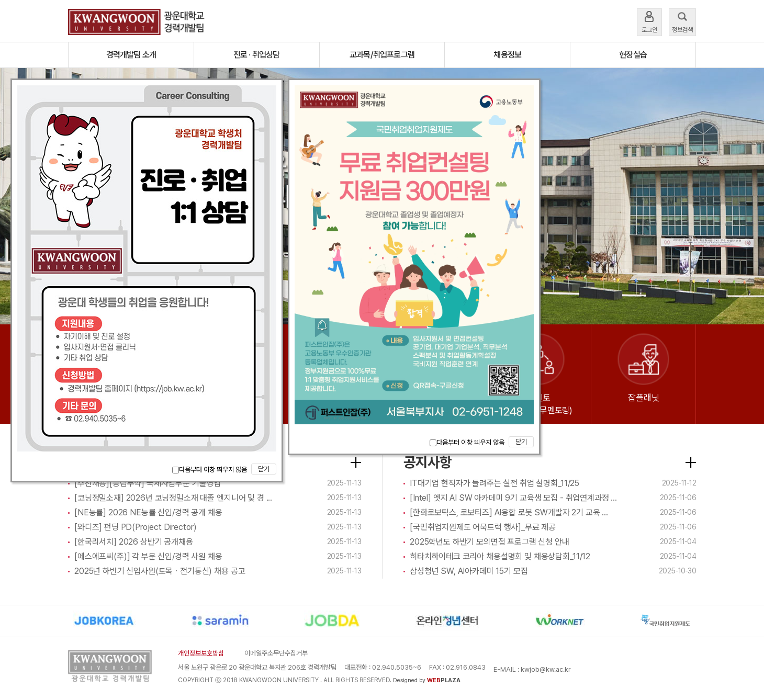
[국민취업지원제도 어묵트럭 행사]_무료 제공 (483, 527)
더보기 (356, 462)
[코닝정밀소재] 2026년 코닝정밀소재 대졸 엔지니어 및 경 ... (173, 498)
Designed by (427, 680)
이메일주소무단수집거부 (276, 653)
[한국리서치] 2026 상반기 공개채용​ (134, 542)
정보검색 (682, 21)
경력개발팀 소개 (131, 55)
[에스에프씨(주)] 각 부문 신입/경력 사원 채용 (148, 556)
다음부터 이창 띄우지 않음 (210, 470)
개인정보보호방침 (201, 653)
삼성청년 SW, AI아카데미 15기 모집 (469, 571)
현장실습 (633, 55)
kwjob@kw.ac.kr (546, 669)
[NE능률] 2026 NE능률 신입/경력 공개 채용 (148, 512)
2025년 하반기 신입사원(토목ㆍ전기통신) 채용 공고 (160, 571)
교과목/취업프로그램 (382, 55)
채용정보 (507, 55)
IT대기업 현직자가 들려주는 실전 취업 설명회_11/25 (495, 483)
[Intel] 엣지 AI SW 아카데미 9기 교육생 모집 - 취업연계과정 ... (513, 498)
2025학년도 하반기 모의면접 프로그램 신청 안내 (490, 542)
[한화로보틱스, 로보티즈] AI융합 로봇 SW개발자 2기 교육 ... (509, 512)
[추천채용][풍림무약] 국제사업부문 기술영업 (148, 483)
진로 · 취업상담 (257, 55)
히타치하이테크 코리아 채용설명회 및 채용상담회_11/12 (500, 556)
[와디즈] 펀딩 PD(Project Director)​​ (135, 527)
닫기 (264, 469)
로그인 (649, 21)
